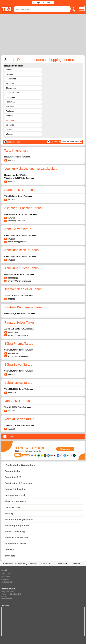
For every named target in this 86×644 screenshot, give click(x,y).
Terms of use (62, 564)
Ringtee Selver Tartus (19, 323)
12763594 (23, 175)
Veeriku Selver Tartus (19, 419)
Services (9, 550)
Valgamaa (10, 125)
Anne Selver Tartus (18, 229)
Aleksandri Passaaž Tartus (23, 208)
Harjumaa (10, 70)
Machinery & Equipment (17, 525)
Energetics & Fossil (15, 495)
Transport (10, 556)
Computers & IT (13, 477)
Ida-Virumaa (11, 79)
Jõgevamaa (11, 88)
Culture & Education (15, 489)
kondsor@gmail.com (16, 221)
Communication (13, 471)
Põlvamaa (10, 106)
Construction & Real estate (19, 483)
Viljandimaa (11, 129)
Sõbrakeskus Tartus (18, 383)
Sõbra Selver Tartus (18, 365)
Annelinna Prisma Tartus (21, 268)
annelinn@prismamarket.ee (19, 281)
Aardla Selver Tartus (19, 190)
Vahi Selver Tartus (17, 401)
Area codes (6, 576)
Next (56, 142)
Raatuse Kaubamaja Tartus (23, 307)
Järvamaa (10, 83)
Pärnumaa (10, 102)
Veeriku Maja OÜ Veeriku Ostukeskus (31, 169)
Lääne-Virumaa (12, 93)
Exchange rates (7, 582)
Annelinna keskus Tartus (21, 250)
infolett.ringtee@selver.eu (19, 335)
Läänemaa (10, 97)
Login (38, 3)
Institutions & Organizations (19, 519)
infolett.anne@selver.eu (18, 242)
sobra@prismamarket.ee (18, 356)
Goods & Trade (12, 507)
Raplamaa (10, 111)
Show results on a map (71, 142)
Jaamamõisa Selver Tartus (23, 289)
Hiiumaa (9, 74)
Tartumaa (10, 120)
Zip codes (5, 579)
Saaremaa (10, 116)
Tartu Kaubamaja (16, 150)
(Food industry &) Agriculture (20, 465)
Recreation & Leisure (16, 544)
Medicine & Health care (17, 538)
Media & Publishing (15, 532)
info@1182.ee (7, 599)
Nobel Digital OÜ (15, 564)
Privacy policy (46, 564)
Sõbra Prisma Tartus (19, 344)
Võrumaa (10, 134)
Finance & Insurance (15, 501)
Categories (6, 573)
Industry (9, 513)
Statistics (77, 564)
